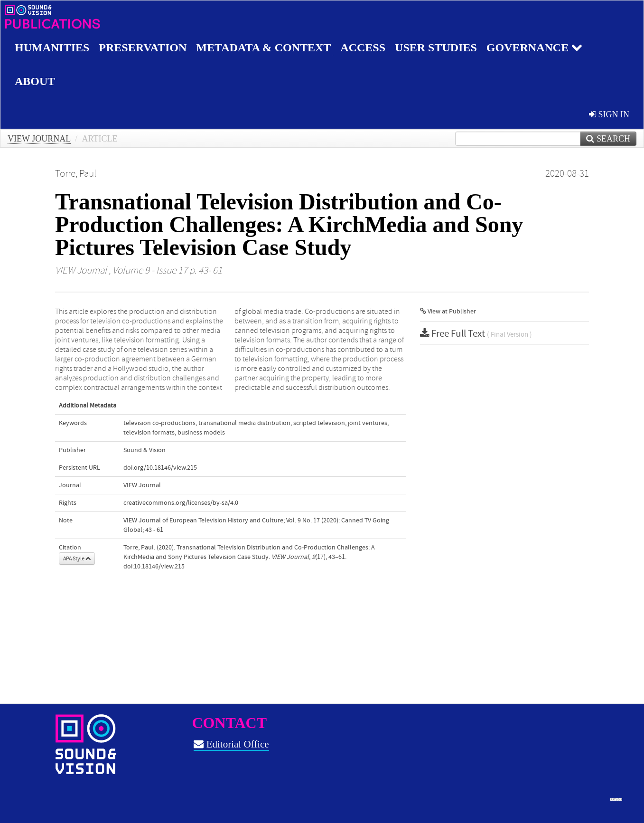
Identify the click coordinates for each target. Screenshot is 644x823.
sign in (609, 114)
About (35, 81)
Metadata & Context (263, 47)
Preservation (143, 47)
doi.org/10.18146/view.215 (160, 468)
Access (363, 47)
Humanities (52, 47)
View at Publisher (448, 312)
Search (608, 139)
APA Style (77, 558)
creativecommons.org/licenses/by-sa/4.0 (181, 503)
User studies (436, 47)
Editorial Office (231, 744)
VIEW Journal (39, 139)
